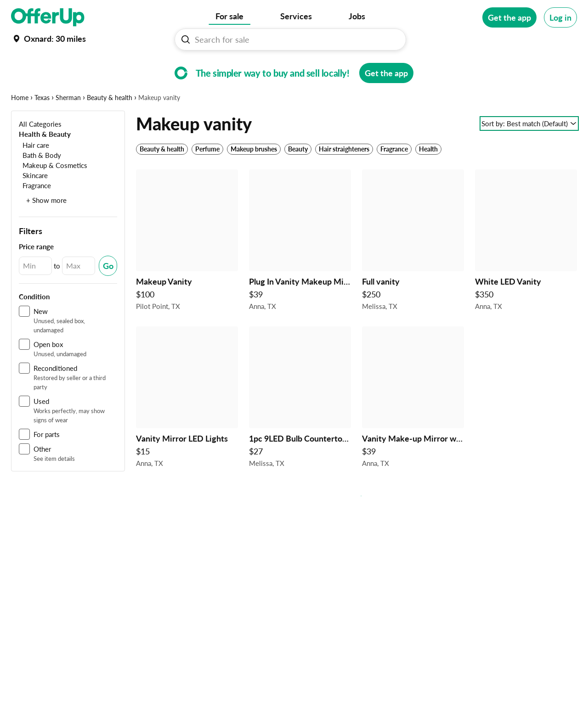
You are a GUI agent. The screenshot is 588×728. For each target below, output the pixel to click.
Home (20, 126)
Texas (42, 126)
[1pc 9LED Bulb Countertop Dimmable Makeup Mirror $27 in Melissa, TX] (300, 428)
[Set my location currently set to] (48, 39)
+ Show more (46, 229)
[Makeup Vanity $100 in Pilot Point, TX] (187, 271)
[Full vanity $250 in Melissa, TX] (413, 271)
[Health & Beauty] (45, 162)
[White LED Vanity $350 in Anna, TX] (526, 271)
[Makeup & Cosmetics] (53, 193)
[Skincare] (33, 204)
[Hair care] (34, 173)
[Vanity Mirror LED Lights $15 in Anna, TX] (187, 428)
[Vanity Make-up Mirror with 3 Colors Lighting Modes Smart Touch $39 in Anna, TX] (413, 428)
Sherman (68, 126)
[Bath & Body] (40, 183)
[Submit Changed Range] (108, 294)
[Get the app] (509, 17)
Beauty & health (110, 126)
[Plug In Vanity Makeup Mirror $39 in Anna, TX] (300, 271)
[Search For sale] (294, 39)
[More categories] (564, 67)
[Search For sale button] (186, 39)
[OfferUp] (48, 17)
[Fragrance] (35, 214)
